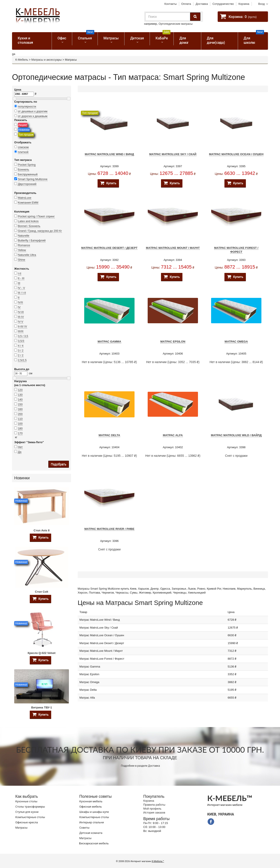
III (19, 283)
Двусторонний (27, 184)
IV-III (21, 312)
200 (20, 414)
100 (20, 424)
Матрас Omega (236, 342)
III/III (21, 331)
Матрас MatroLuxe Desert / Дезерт (109, 248)
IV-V (21, 322)
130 (20, 395)
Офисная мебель (91, 807)
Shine (22, 260)
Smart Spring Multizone (33, 179)
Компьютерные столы (30, 817)
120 (20, 390)
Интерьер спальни (92, 822)
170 (20, 433)
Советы (84, 828)
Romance (24, 245)
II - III (21, 278)
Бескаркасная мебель (94, 843)
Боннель (24, 170)
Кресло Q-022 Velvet (41, 653)
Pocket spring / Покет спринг (36, 216)
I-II (20, 273)
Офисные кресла (27, 822)
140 (20, 400)
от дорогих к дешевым (33, 116)
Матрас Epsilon (173, 342)
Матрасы (111, 38)
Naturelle (24, 236)
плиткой (23, 152)
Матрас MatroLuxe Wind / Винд (109, 154)
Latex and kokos (28, 221)
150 (20, 404)
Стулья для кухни (27, 812)
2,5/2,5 (22, 360)
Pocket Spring (27, 165)
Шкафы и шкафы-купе (94, 812)
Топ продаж (26, 134)
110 (20, 419)
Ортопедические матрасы (176, 24)
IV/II (20, 302)
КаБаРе (163, 36)
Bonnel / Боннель (29, 226)
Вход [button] (262, 4)
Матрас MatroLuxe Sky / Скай (173, 154)
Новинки (24, 130)
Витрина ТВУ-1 (42, 707)
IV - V (22, 288)
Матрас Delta (109, 435)
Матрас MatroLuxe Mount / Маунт (173, 248)
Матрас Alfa (173, 435)
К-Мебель (22, 60)
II (19, 298)
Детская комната (91, 833)
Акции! (23, 125)
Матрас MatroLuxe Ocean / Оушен (236, 154)
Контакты (170, 4)
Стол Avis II (42, 530)
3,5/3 (21, 341)
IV (19, 307)
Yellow (22, 250)
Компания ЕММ (28, 203)
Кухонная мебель (91, 801)
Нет (20, 447)
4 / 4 (21, 346)
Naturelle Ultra (27, 255)
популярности (27, 106)
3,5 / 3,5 (23, 336)
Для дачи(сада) (216, 40)
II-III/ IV (23, 326)
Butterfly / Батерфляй (32, 240)
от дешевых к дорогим (33, 111)
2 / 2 (21, 355)
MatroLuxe (25, 198)
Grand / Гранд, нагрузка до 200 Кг (40, 231)
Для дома (184, 40)
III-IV (21, 317)
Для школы (254, 38)
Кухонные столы (26, 801)
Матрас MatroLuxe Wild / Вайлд (236, 435)
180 (20, 428)
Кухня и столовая (25, 40)
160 (20, 409)
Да (20, 452)
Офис (62, 38)
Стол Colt (42, 592)
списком (23, 147)
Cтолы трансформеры (30, 807)
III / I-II (22, 293)
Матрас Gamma (109, 342)
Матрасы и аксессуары (46, 60)
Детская (137, 38)
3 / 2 (21, 351)
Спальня (86, 36)
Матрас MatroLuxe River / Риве (109, 529)
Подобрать (59, 464)
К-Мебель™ (158, 861)
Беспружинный (28, 174)
